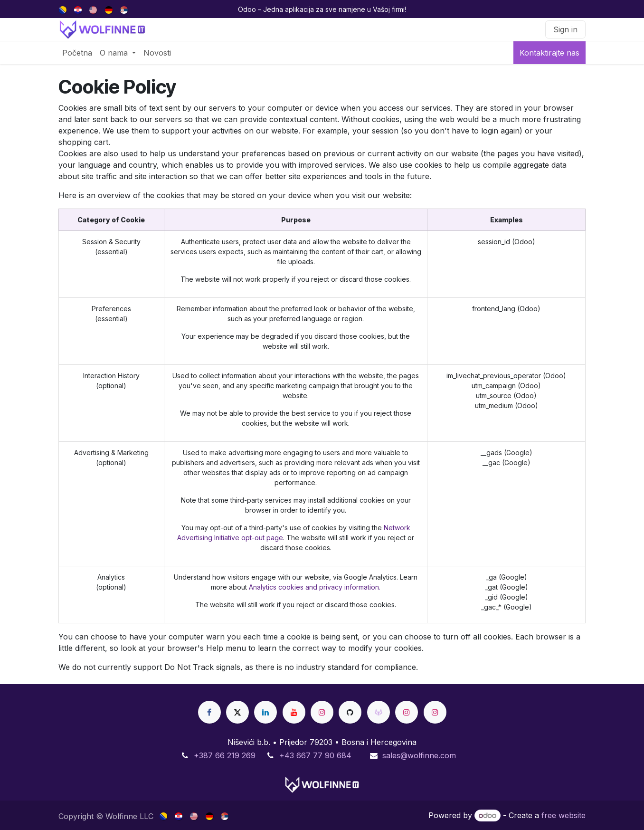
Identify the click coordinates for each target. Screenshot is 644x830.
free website (563, 815)
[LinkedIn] (265, 712)
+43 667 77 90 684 (315, 755)
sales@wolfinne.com (419, 755)
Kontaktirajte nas (549, 53)
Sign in (565, 29)
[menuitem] (63, 9)
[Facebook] (209, 712)
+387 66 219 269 (225, 755)
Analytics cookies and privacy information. (315, 587)
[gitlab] (379, 712)
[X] (237, 712)
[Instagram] (322, 712)
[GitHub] (350, 712)
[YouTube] (294, 712)
